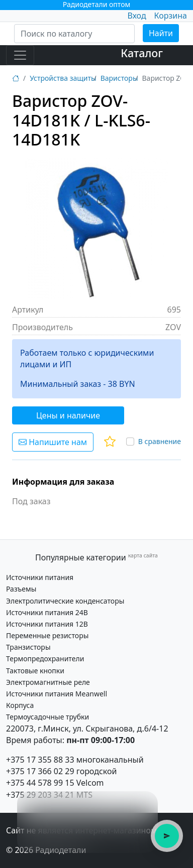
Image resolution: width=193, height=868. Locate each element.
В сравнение (160, 441)
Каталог (142, 53)
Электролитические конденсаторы (65, 601)
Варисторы (119, 78)
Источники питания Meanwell (57, 694)
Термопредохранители (45, 659)
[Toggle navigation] (20, 55)
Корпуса (20, 705)
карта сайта (143, 555)
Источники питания (40, 577)
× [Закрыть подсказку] (144, 804)
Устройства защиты (63, 78)
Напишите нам (53, 442)
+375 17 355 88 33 (40, 760)
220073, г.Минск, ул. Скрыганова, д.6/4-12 (87, 729)
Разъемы (21, 589)
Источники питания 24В (47, 612)
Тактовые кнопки (35, 671)
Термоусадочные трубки (47, 717)
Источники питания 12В (47, 624)
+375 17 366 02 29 (40, 771)
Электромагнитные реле (48, 682)
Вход (136, 16)
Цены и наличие (68, 415)
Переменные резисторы (47, 635)
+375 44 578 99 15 (40, 783)
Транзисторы (28, 647)
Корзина (171, 16)
